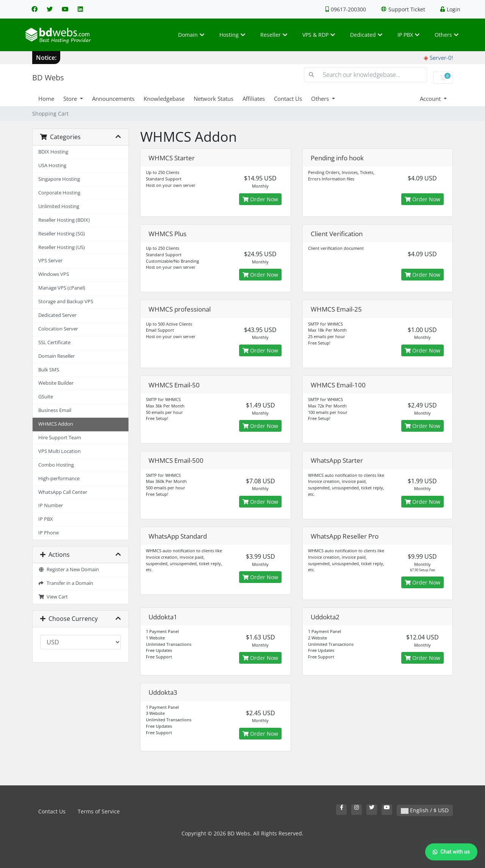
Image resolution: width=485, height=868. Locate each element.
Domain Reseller (56, 356)
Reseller (274, 35)
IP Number (51, 505)
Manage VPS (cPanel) (62, 288)
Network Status (214, 99)
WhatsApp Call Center (63, 492)
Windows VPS (54, 274)
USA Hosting (52, 165)
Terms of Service (99, 811)
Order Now (260, 199)
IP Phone (48, 533)
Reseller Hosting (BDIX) (64, 220)
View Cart (53, 597)
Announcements (113, 99)
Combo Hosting (56, 465)
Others (447, 35)
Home (46, 99)
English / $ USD (425, 810)
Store (71, 99)
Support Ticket (403, 9)
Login (450, 9)
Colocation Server (58, 329)
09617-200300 (346, 9)
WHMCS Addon (56, 424)
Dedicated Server (57, 315)
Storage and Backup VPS (66, 302)
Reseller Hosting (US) (62, 247)
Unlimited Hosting (59, 206)
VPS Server (50, 261)
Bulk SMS (49, 370)
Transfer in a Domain (66, 583)
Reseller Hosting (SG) (62, 234)
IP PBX (408, 35)
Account (431, 99)
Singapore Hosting (59, 179)
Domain (191, 35)
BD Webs (48, 78)
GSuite (46, 397)
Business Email (55, 410)
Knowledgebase (164, 99)
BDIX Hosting (53, 152)
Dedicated (366, 35)
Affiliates (254, 99)
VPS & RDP (319, 35)
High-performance (59, 479)
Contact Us (288, 99)
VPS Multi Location (59, 451)
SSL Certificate (54, 342)
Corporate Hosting (59, 193)
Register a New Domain (69, 570)
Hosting (232, 35)
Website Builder (56, 383)
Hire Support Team (60, 438)
